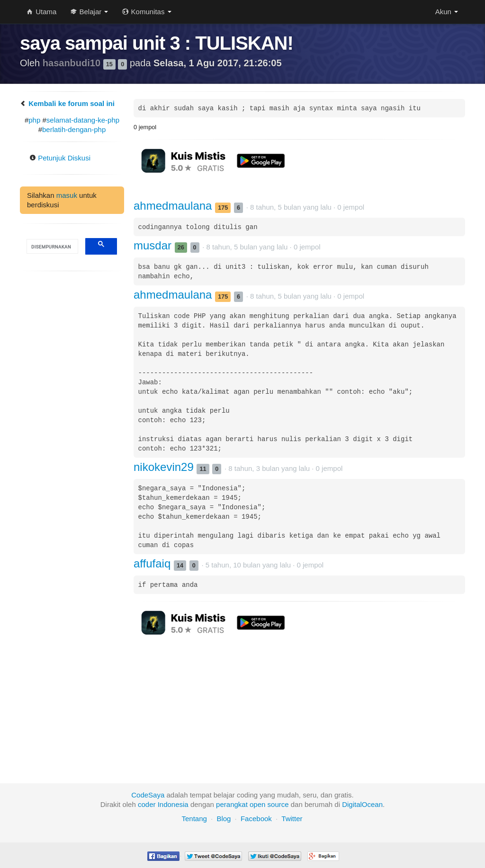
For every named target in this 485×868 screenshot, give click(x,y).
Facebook (256, 819)
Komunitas (147, 12)
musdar (154, 245)
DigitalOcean (362, 804)
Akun (447, 12)
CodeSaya (148, 795)
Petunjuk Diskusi (60, 158)
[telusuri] (51, 247)
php (34, 120)
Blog (224, 819)
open (257, 804)
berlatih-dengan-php (74, 129)
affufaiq (154, 563)
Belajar (89, 12)
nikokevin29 (165, 467)
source (278, 804)
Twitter (292, 819)
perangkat (232, 804)
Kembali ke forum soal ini (67, 103)
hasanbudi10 (73, 63)
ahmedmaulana (174, 206)
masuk (67, 195)
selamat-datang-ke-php (83, 120)
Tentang (194, 819)
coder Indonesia (163, 804)
